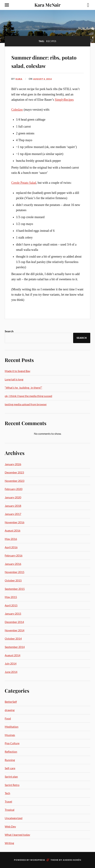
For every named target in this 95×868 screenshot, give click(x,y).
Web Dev (10, 826)
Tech (7, 793)
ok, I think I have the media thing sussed (28, 396)
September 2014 (15, 647)
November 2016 (15, 522)
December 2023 (14, 472)
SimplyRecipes (64, 100)
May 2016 (11, 539)
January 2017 (13, 514)
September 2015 (15, 589)
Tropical (10, 810)
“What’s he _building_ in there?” (23, 387)
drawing (10, 710)
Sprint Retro (12, 785)
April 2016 (11, 547)
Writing (9, 843)
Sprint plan (11, 776)
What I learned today (17, 835)
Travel (8, 801)
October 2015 (13, 580)
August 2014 (13, 655)
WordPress (38, 860)
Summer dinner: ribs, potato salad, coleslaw (45, 61)
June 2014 (11, 672)
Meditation (12, 727)
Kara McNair (47, 5)
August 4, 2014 (44, 79)
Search (9, 331)
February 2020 (14, 489)
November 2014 (15, 630)
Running (10, 760)
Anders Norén (72, 860)
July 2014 (11, 663)
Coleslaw (17, 110)
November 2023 (15, 481)
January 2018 (13, 506)
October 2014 (13, 638)
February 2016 (14, 555)
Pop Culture (12, 743)
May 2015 (11, 597)
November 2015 (15, 572)
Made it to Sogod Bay (17, 371)
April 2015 (11, 605)
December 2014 (14, 622)
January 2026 (13, 464)
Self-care (10, 768)
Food (8, 718)
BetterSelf (11, 702)
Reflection (11, 752)
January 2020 (13, 497)
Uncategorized (14, 818)
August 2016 (13, 530)
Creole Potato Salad (24, 183)
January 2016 (13, 564)
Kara (19, 79)
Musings (10, 735)
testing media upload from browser (26, 404)
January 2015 (13, 613)
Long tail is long (14, 379)
